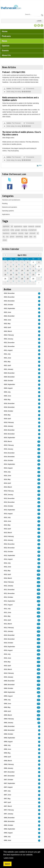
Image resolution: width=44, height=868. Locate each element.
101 (39, 624)
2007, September (9, 783)
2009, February (9, 719)
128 (39, 658)
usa (7, 237)
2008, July (7, 745)
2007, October (8, 780)
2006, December (9, 818)
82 (39, 620)
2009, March (8, 715)
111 (39, 651)
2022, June (7, 320)
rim (35, 237)
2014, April (7, 483)
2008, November (9, 730)
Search (42, 15)
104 (39, 670)
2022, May (7, 324)
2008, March (8, 761)
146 (39, 685)
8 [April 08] (28, 266)
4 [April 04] (5, 266)
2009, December (9, 681)
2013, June (7, 521)
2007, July (7, 791)
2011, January (8, 631)
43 (39, 472)
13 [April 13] (16, 271)
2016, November (9, 407)
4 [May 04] (16, 283)
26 (39, 449)
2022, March (8, 331)
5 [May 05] (22, 283)
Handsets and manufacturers (11, 200)
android (38, 226)
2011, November (9, 593)
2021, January (8, 369)
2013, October (8, 506)
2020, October (8, 381)
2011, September (9, 601)
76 (39, 510)
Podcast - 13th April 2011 (14, 72)
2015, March (8, 441)
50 (39, 476)
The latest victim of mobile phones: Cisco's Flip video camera (22, 133)
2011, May (7, 616)
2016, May (7, 415)
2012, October (8, 552)
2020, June (7, 396)
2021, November (9, 346)
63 (39, 487)
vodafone (14, 233)
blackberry (6, 233)
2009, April (7, 711)
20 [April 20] (16, 275)
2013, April (7, 529)
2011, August (8, 605)
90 (39, 605)
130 (39, 597)
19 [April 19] (11, 275)
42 (39, 464)
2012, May (7, 571)
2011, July (7, 609)
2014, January (8, 495)
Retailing (5, 204)
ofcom (5, 240)
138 (39, 628)
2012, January (8, 586)
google (18, 230)
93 (39, 696)
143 (39, 677)
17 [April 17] (39, 271)
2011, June (7, 612)
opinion (6, 226)
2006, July (7, 837)
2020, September (9, 384)
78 (39, 491)
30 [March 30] (16, 262)
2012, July (7, 563)
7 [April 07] (22, 266)
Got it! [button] (7, 864)
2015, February (9, 445)
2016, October (8, 411)
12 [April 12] (11, 271)
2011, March (8, 624)
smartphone (32, 230)
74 (39, 529)
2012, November (9, 548)
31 (39, 468)
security (21, 233)
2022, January (8, 339)
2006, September (9, 829)
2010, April (7, 666)
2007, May (7, 799)
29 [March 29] (11, 262)
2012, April (7, 574)
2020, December (9, 373)
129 (39, 586)
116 (39, 632)
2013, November (9, 502)
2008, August (8, 742)
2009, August (8, 696)
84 (39, 495)
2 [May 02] (5, 283)
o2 (38, 233)
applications (18, 226)
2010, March (8, 669)
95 (39, 540)
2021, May (7, 362)
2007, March (8, 806)
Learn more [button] (9, 858)
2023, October (8, 305)
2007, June (7, 795)
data (31, 237)
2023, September (9, 308)
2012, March (8, 578)
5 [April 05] (11, 266)
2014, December (9, 453)
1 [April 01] (28, 262)
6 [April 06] (16, 266)
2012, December (9, 544)
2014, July (7, 472)
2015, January (8, 449)
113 (39, 582)
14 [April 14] (22, 271)
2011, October (8, 597)
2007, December (9, 772)
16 (39, 442)
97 (39, 537)
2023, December (9, 297)
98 (39, 552)
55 (39, 483)
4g (4, 237)
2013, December (9, 498)
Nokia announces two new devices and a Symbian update (20, 99)
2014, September (9, 464)
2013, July (7, 517)
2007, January (8, 814)
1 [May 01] (39, 279)
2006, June (7, 840)
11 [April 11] (5, 271)
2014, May (7, 479)
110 (39, 578)
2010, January (8, 677)
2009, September (9, 692)
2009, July (7, 700)
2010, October (8, 643)
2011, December (9, 590)
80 (39, 567)
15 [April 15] (28, 271)
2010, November (9, 639)
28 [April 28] (22, 279)
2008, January (8, 768)
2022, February (9, 335)
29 (39, 723)
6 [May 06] (28, 283)
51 (39, 480)
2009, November (9, 685)
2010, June (7, 658)
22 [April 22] (28, 275)
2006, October (8, 825)
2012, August (8, 559)
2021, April (7, 365)
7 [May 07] (33, 283)
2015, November (9, 434)
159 (39, 700)
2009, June (7, 704)
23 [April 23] (33, 275)
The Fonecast (16, 89)
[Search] (33, 14)
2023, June (7, 312)
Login (39, 21)
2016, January (8, 426)
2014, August (8, 468)
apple (25, 226)
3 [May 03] (11, 283)
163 (39, 715)
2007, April (7, 802)
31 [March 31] (22, 262)
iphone (12, 237)
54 (39, 461)
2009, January (8, 723)
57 (39, 514)
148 (39, 692)
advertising (19, 237)
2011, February (9, 628)
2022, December (9, 316)
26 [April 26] (11, 279)
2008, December (9, 726)
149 (39, 689)
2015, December (9, 430)
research (31, 226)
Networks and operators (9, 207)
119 (39, 601)
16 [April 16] (33, 271)
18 (39, 445)
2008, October (8, 734)
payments (6, 230)
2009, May (7, 707)
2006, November (9, 821)
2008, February (9, 764)
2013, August (8, 514)
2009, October (8, 688)
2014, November (9, 457)
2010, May (7, 662)
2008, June (7, 749)
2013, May (7, 525)
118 (39, 635)
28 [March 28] (5, 262)
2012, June (7, 567)
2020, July (7, 392)
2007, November (9, 776)
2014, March (8, 487)
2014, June (7, 476)
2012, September (9, 555)
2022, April (7, 327)
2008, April (7, 757)
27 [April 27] (16, 279)
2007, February (9, 810)
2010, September (9, 647)
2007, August (8, 787)
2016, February (9, 422)
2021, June (7, 358)
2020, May (7, 400)
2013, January (8, 540)
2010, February (9, 673)
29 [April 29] (28, 279)
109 (39, 594)
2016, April (7, 419)
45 (39, 457)
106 (39, 590)
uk (12, 226)
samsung (24, 230)
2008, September (9, 738)
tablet (26, 237)
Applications (6, 214)
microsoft (32, 233)
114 (39, 662)
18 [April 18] (5, 275)
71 (39, 506)
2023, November (9, 301)
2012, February (9, 582)
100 (39, 575)
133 (39, 571)
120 (39, 613)
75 (39, 518)
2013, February (9, 536)
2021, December (9, 343)
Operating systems (8, 211)
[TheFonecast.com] (11, 7)
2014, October (8, 460)
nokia (12, 230)
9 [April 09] (33, 266)
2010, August (8, 650)
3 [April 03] (39, 262)
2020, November (9, 377)
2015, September (9, 438)
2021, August (8, 350)
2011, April (7, 620)
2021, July (7, 354)
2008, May (7, 753)
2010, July (7, 654)
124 (39, 609)
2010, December (9, 635)
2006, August (8, 833)
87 (39, 548)
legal (26, 233)
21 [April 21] (22, 275)
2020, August (8, 388)
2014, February (9, 491)
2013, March (8, 533)
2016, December (9, 403)
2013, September (9, 510)
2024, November (9, 293)
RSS (40, 166)
